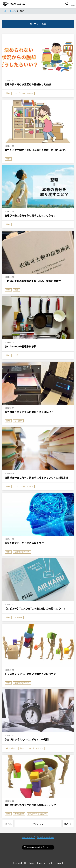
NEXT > (68, 824)
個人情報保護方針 (46, 837)
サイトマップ (28, 837)
